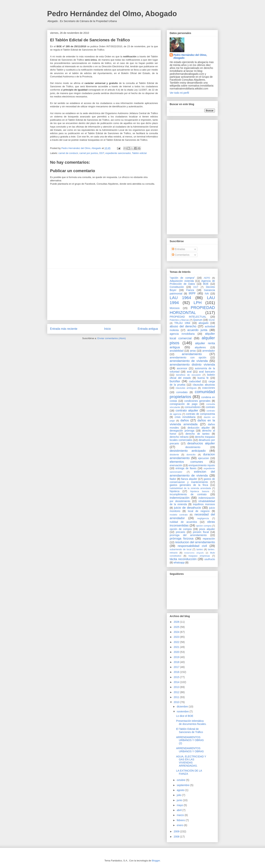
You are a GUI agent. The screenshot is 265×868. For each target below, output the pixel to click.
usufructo (210, 559)
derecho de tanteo (197, 434)
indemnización (180, 498)
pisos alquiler (207, 529)
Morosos (175, 308)
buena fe (203, 378)
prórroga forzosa (182, 539)
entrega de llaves (186, 468)
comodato (182, 392)
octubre (181, 780)
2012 (177, 692)
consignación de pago (184, 404)
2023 (177, 637)
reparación (209, 539)
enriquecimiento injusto (202, 465)
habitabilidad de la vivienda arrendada (190, 488)
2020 (177, 652)
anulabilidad (177, 351)
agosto (181, 790)
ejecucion (204, 458)
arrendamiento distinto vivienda (192, 365)
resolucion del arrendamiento (195, 542)
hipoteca (175, 491)
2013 (177, 687)
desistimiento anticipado (188, 451)
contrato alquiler (187, 410)
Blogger (156, 861)
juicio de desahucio (187, 508)
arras (193, 351)
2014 (177, 682)
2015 (177, 677)
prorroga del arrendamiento (188, 535)
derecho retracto (179, 437)
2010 (177, 702)
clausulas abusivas (204, 385)
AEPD (207, 278)
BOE (206, 284)
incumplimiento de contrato (188, 494)
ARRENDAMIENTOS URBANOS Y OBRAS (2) (190, 740)
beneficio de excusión (188, 375)
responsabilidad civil (192, 546)
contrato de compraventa (200, 414)
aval (189, 372)
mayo (180, 805)
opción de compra (181, 529)
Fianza (190, 290)
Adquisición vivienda (182, 281)
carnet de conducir (68, 153)
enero (180, 825)
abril (179, 810)
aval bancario (207, 372)
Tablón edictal (139, 153)
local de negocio (199, 511)
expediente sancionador (118, 153)
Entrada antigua (148, 329)
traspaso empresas (199, 556)
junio (180, 800)
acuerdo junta (197, 330)
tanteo (200, 549)
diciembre (183, 707)
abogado (204, 323)
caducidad (195, 381)
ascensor (182, 368)
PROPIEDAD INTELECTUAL (188, 317)
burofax (175, 381)
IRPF (192, 293)
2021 (177, 647)
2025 (177, 627)
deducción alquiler (199, 428)
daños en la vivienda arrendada (192, 422)
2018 (177, 662)
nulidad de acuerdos (183, 522)
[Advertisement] (104, 294)
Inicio (107, 329)
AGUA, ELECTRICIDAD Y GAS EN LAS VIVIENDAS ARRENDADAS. (191, 761)
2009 (177, 831)
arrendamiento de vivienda (189, 361)
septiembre (183, 785)
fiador (173, 479)
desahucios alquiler (201, 443)
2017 (177, 667)
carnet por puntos (89, 153)
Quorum (198, 320)
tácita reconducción (183, 559)
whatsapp (179, 563)
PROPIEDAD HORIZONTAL (192, 310)
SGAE (212, 320)
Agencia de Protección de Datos (192, 282)
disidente (174, 455)
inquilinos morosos (204, 504)
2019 (177, 657)
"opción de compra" (182, 278)
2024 (177, 632)
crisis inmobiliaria (185, 417)
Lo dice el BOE (185, 716)
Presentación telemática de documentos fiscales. (191, 722)
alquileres (200, 347)
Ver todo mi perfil (179, 93)
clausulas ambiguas (186, 388)
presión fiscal (201, 532)
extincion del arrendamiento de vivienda (192, 473)
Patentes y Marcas (179, 320)
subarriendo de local (181, 549)
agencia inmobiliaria (182, 334)
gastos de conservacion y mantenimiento (192, 480)
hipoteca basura (200, 491)
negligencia (203, 518)
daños (185, 420)
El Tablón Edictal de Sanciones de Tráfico (190, 730)
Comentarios (181, 255)
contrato (210, 407)
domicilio (191, 455)
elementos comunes (186, 462)
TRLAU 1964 (182, 323)
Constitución (177, 287)
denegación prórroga (182, 431)
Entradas (179, 249)
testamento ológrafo (194, 553)
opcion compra (204, 526)
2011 (177, 697)
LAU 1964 (180, 298)
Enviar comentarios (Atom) (112, 338)
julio (179, 795)
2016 (177, 672)
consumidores (193, 407)
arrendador (209, 351)
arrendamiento (192, 354)
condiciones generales (197, 401)
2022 (177, 642)
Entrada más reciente (64, 329)
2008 (177, 837)
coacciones (209, 388)
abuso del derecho (183, 326)
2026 (177, 622)
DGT (102, 153)
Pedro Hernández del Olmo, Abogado (112, 14)
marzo (181, 815)
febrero (181, 820)
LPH (198, 303)
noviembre (183, 711)
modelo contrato (179, 515)
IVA (207, 294)
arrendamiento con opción (188, 357)
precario (180, 532)
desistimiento (193, 447)
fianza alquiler (189, 479)
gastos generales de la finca (189, 485)
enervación (176, 465)
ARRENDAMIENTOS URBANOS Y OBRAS (190, 750)
